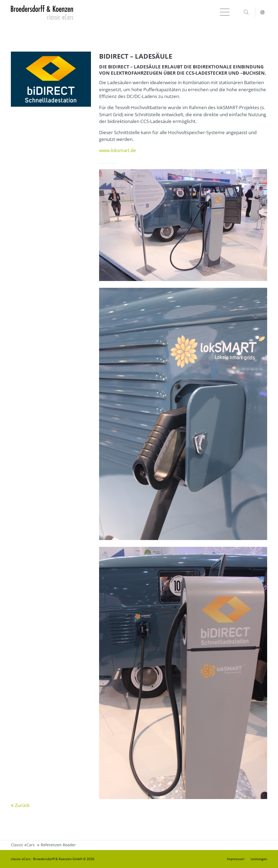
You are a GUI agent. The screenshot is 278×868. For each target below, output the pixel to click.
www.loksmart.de (118, 150)
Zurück (22, 805)
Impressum (236, 859)
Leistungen (259, 859)
